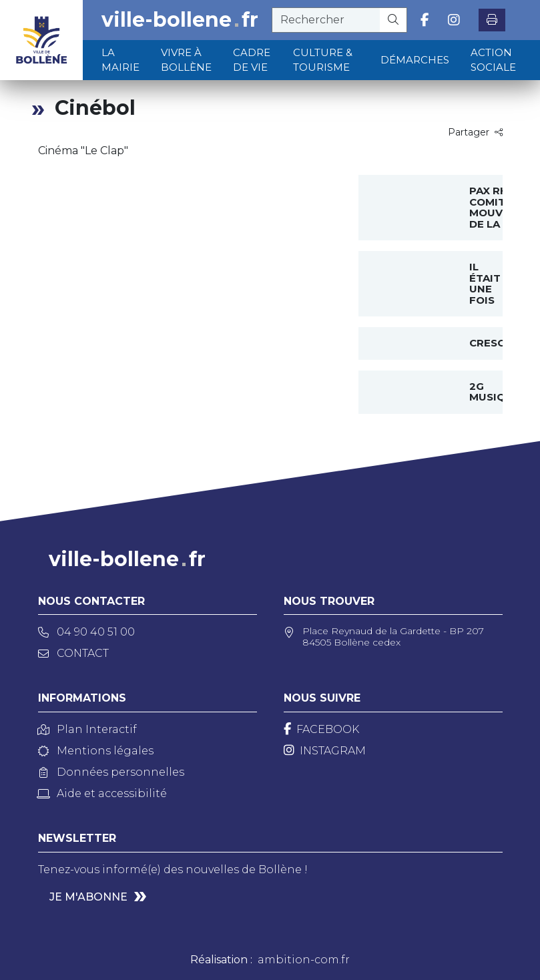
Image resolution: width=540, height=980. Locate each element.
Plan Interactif (87, 729)
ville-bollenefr (180, 20)
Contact (73, 653)
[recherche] (326, 20)
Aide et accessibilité (102, 793)
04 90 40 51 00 (86, 632)
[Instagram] (325, 751)
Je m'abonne (88, 897)
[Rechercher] (393, 20)
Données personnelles (111, 772)
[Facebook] (321, 729)
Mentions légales (96, 751)
